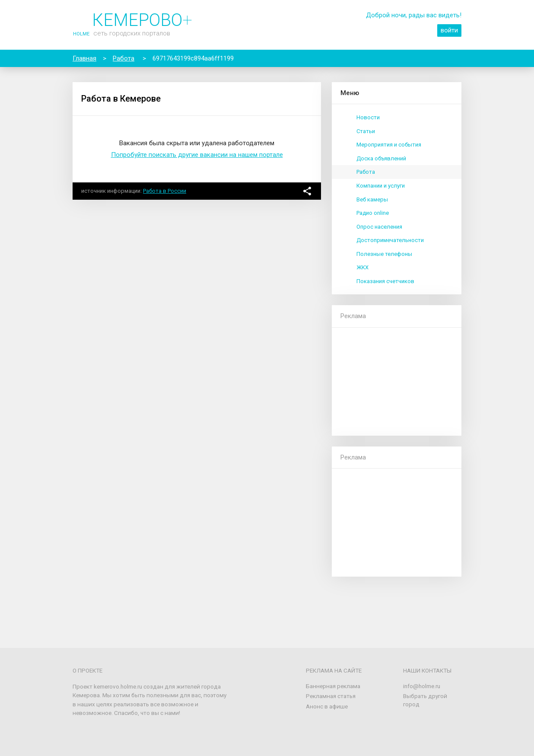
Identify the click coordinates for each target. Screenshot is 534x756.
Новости (368, 117)
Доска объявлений (381, 158)
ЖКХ (362, 267)
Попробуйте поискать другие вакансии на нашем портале (197, 155)
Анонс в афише (327, 706)
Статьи (366, 131)
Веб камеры (372, 199)
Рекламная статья (331, 696)
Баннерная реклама (333, 686)
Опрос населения (379, 227)
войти (449, 30)
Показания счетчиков (385, 281)
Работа (366, 172)
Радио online (373, 213)
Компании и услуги (381, 186)
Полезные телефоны (384, 254)
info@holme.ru (422, 686)
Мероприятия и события (389, 145)
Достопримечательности (390, 240)
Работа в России (165, 191)
